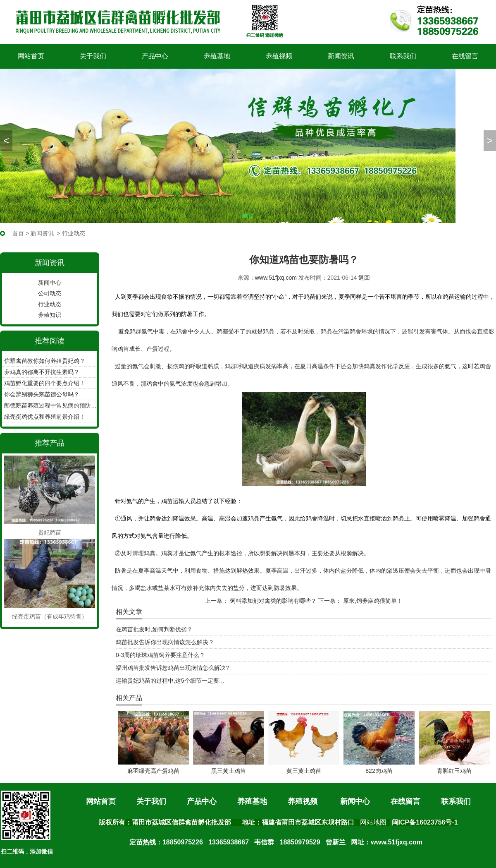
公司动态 (50, 293)
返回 (364, 278)
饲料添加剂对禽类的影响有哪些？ (272, 601)
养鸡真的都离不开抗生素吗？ (42, 372)
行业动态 (50, 304)
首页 (18, 233)
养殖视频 (279, 56)
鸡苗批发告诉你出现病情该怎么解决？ (165, 642)
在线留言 (465, 56)
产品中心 (155, 56)
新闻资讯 (341, 56)
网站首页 (31, 56)
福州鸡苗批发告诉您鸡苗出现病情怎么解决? (172, 668)
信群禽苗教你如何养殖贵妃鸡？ (45, 361)
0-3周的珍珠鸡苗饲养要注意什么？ (160, 655)
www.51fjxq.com (276, 278)
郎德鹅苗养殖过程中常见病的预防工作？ (51, 405)
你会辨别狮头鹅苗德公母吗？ (42, 394)
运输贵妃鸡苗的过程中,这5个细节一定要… (170, 681)
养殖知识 (50, 315)
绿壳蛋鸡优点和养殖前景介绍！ (45, 417)
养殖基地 (217, 56)
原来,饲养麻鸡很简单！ (372, 601)
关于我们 (93, 56)
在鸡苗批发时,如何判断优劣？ (154, 629)
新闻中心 (50, 283)
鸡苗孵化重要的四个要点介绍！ (45, 383)
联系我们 (403, 56)
